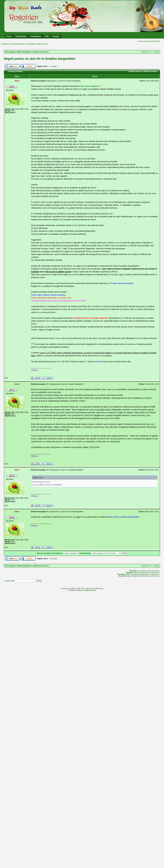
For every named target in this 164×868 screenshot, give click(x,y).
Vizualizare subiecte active (38, 44)
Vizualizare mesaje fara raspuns (13, 44)
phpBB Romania (90, 590)
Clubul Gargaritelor (24, 52)
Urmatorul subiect (150, 71)
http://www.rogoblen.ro (91, 86)
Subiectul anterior (135, 71)
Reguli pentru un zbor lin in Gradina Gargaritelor (40, 59)
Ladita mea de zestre (41, 52)
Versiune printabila (15, 71)
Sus (6, 378)
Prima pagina (10, 52)
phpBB (72, 589)
